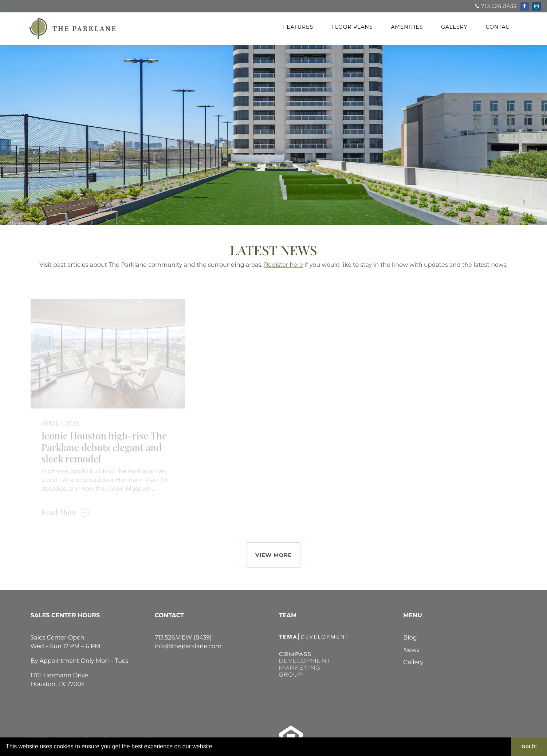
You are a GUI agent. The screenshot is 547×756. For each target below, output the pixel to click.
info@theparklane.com (188, 646)
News (411, 650)
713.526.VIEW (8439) (183, 638)
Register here (284, 265)
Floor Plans (352, 27)
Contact (499, 27)
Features (298, 27)
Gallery (454, 27)
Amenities (407, 27)
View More (273, 555)
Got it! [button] (529, 747)
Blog (410, 638)
